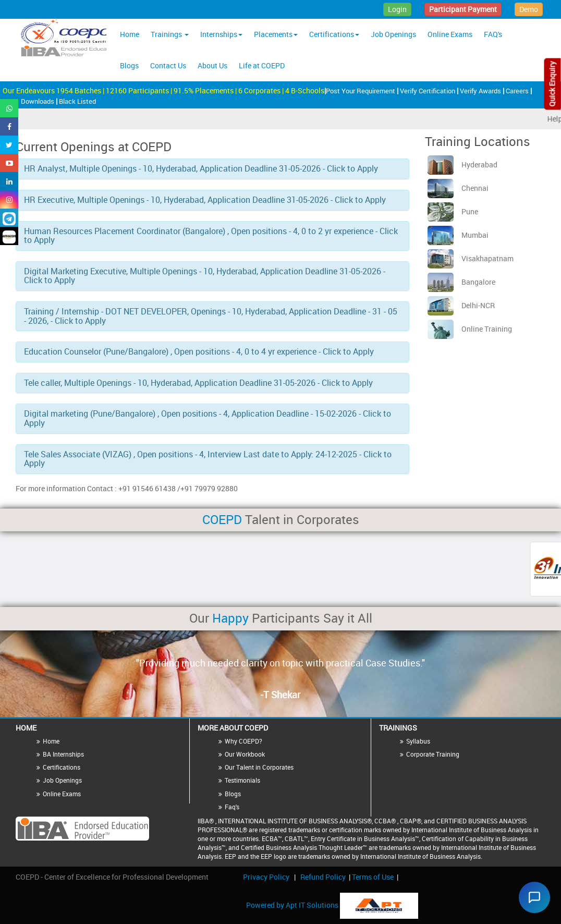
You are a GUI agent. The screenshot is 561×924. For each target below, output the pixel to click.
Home (130, 34)
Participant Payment (463, 9)
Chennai (458, 188)
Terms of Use (373, 877)
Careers (518, 91)
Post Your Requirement (361, 91)
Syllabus (418, 741)
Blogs (129, 65)
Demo (529, 9)
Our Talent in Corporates (259, 767)
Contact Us (168, 65)
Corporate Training (433, 754)
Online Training (470, 329)
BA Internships (63, 754)
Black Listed (77, 101)
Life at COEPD (262, 65)
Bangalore (461, 282)
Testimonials (242, 780)
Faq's (232, 807)
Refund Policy (323, 877)
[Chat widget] (532, 895)
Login (397, 9)
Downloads (38, 101)
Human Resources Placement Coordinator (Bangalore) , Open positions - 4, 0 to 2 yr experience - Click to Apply (211, 236)
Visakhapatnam (471, 258)
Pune (453, 211)
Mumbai (458, 235)
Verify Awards (481, 91)
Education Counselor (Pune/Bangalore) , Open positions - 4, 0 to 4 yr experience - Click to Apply (199, 351)
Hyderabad (462, 165)
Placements (276, 34)
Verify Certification (428, 91)
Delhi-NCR (461, 305)
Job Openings (393, 34)
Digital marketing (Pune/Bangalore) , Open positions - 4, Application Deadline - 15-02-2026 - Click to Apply (208, 418)
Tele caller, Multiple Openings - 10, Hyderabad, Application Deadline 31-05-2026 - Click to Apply (198, 383)
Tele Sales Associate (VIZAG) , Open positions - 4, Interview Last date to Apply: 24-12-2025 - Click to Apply (208, 459)
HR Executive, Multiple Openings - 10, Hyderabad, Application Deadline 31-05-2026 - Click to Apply (205, 200)
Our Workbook (245, 754)
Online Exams (450, 34)
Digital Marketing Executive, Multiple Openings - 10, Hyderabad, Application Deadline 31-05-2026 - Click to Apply (205, 276)
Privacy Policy (266, 877)
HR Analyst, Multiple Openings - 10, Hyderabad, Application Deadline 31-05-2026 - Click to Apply (201, 168)
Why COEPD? (243, 741)
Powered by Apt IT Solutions (293, 904)
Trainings (170, 34)
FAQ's (493, 34)
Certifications (334, 34)
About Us (212, 65)
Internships (221, 34)
